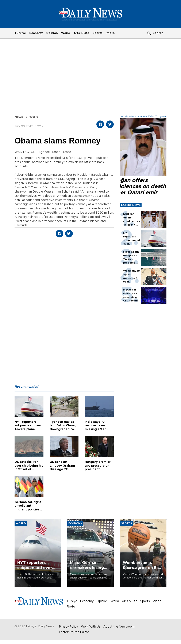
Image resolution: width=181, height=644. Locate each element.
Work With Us (91, 627)
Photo (110, 33)
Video (157, 601)
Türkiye (20, 33)
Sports (97, 33)
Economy (36, 33)
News (19, 117)
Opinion (52, 33)
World (66, 33)
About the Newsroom (119, 627)
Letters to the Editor (74, 632)
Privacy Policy (69, 627)
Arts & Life (81, 33)
